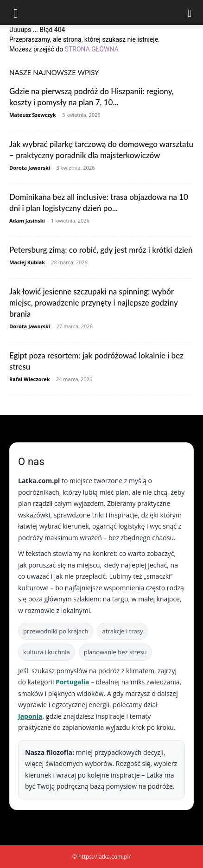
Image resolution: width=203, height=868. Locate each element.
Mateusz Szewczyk (33, 115)
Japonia (30, 716)
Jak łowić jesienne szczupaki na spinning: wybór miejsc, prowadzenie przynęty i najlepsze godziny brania (94, 303)
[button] (16, 13)
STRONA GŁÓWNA (92, 49)
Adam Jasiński (27, 220)
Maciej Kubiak (27, 262)
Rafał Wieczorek (30, 379)
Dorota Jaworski (30, 168)
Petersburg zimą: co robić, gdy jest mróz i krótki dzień (101, 250)
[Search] (190, 13)
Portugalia (72, 682)
